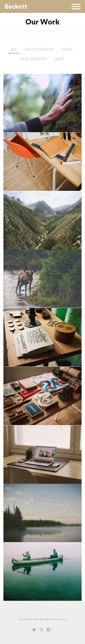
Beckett (16, 6)
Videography (33, 59)
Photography (39, 49)
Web (59, 59)
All (14, 49)
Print (67, 49)
